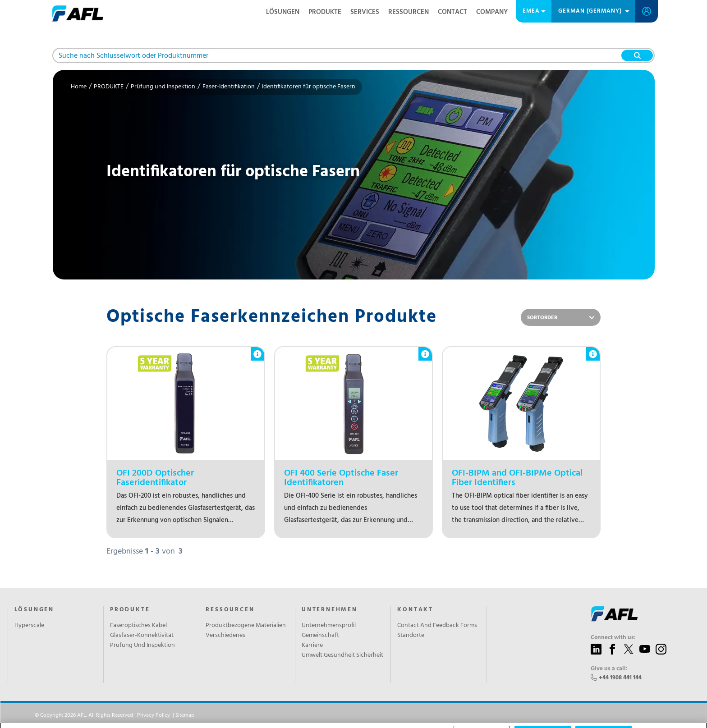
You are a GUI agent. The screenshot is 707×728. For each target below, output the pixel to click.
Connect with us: (613, 638)
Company (492, 12)
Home (79, 87)
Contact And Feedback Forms (437, 626)
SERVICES (365, 12)
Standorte (411, 636)
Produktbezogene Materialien (246, 626)
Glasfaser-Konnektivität (142, 636)
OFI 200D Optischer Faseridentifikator (155, 478)
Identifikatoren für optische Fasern (309, 87)
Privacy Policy (154, 715)
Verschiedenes (225, 636)
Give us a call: (609, 669)
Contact (452, 12)
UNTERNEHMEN (330, 610)
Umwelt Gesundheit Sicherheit (342, 655)
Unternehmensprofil (329, 626)
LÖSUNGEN (283, 12)
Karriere (312, 646)
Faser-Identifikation (229, 87)
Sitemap (185, 715)
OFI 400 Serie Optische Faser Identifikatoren (341, 478)
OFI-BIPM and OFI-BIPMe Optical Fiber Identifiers (517, 478)
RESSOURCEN (409, 12)
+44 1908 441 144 (620, 678)
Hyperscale (29, 626)
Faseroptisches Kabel (138, 626)
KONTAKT (415, 610)
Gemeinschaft (320, 636)
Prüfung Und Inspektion (142, 646)
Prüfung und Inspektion (163, 87)
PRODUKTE (325, 12)
